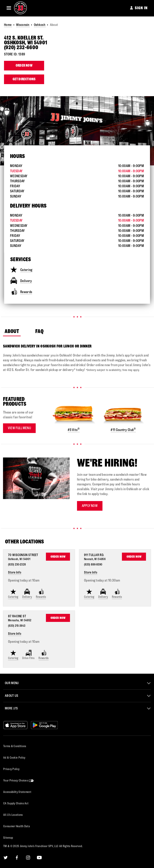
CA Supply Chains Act (16, 803)
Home (8, 25)
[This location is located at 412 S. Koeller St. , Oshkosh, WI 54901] (77, 40)
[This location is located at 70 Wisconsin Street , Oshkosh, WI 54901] (24, 557)
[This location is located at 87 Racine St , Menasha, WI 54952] (20, 618)
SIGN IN (141, 8)
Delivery (21, 281)
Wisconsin (23, 25)
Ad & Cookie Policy (14, 758)
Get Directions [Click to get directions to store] (24, 79)
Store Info (15, 572)
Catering (21, 269)
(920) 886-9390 (93, 565)
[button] (9, 8)
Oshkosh (40, 25)
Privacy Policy (11, 769)
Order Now (24, 66)
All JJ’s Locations (13, 815)
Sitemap (8, 838)
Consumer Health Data (17, 826)
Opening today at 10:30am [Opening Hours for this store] (102, 580)
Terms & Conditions (15, 746)
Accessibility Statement (17, 792)
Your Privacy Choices (18, 781)
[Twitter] (6, 858)
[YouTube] (39, 858)
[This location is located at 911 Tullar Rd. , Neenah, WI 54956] (95, 557)
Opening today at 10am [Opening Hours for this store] (24, 580)
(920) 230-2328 (17, 565)
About (12, 331)
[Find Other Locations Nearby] (79, 542)
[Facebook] (17, 858)
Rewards (21, 292)
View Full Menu (19, 428)
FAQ (39, 331)
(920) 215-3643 (17, 626)
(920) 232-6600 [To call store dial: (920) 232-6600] (21, 48)
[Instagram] (28, 858)
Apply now (90, 506)
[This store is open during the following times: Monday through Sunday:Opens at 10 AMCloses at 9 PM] (77, 181)
